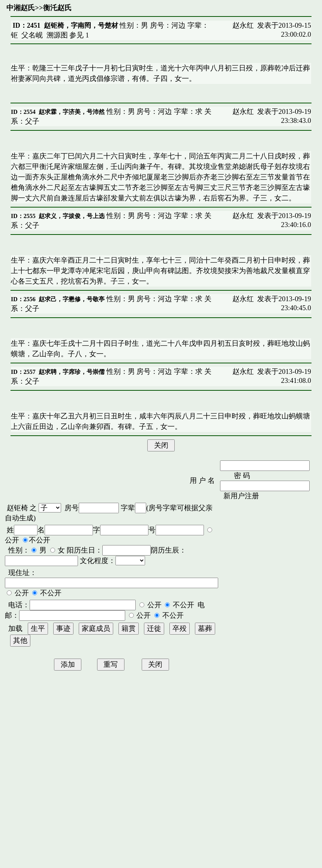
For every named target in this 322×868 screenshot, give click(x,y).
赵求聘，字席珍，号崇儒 (72, 372)
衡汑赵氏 (57, 8)
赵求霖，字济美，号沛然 (72, 112)
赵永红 (243, 25)
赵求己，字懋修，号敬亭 (72, 299)
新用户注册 (241, 496)
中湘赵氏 (21, 8)
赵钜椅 (17, 508)
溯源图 (57, 35)
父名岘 (32, 35)
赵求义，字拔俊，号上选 (72, 216)
